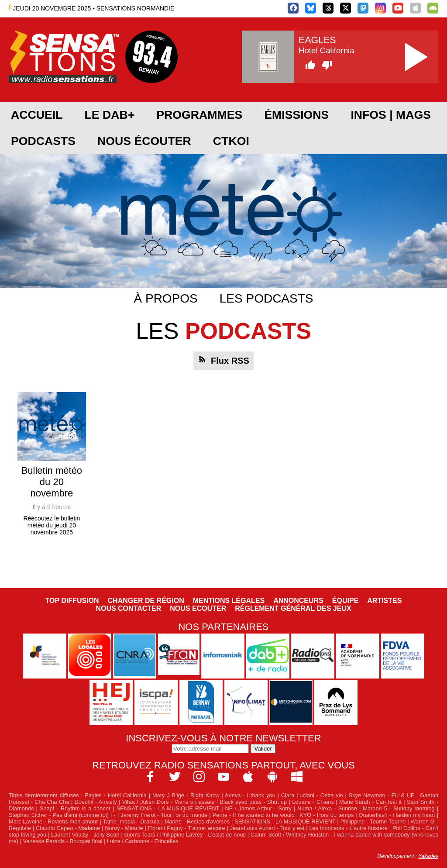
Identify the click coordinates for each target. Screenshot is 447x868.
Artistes (384, 601)
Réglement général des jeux (293, 608)
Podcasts (43, 141)
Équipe (345, 601)
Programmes (199, 115)
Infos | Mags (391, 115)
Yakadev (428, 856)
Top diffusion (72, 601)
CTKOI (231, 141)
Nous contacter (128, 608)
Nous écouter (144, 141)
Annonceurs (298, 601)
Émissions (296, 115)
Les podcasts (266, 298)
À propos (166, 298)
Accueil (37, 115)
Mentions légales (229, 601)
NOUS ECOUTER (198, 608)
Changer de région (146, 601)
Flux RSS (230, 361)
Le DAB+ (109, 115)
